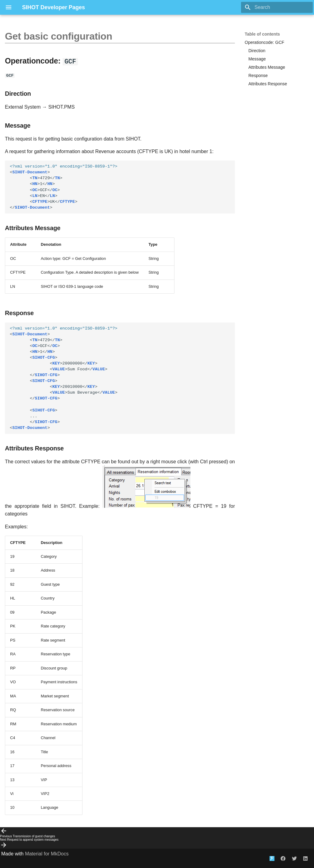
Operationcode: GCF (264, 42)
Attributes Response (268, 84)
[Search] (277, 7)
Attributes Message (267, 67)
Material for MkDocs (47, 853)
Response (258, 75)
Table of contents (262, 34)
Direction (257, 51)
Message (257, 59)
